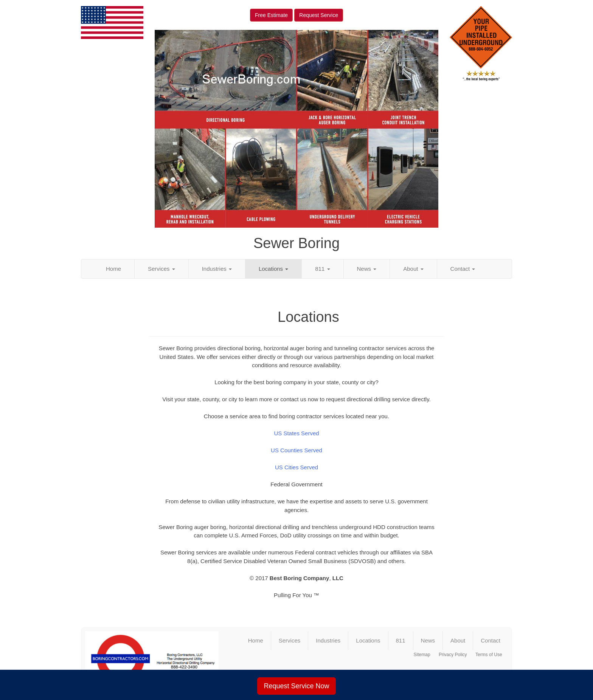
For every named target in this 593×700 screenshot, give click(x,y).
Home (113, 269)
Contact (463, 269)
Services (161, 269)
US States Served (296, 433)
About (413, 269)
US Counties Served (296, 450)
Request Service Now (296, 686)
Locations (273, 269)
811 (322, 269)
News (367, 269)
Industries (217, 269)
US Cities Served (296, 467)
